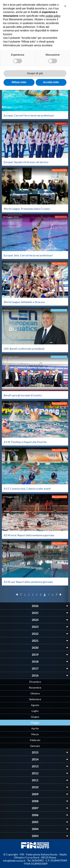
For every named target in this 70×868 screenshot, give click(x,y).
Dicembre (35, 682)
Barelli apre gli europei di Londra (23, 395)
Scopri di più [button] (35, 73)
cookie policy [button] (53, 16)
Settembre (35, 699)
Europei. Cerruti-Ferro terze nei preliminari (29, 115)
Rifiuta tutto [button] (19, 82)
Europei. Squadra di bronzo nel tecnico (26, 162)
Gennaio (35, 746)
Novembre (35, 688)
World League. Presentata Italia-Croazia (27, 209)
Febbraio (35, 740)
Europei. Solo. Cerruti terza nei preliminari (28, 255)
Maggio (35, 723)
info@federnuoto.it (14, 861)
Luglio (35, 711)
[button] (65, 6)
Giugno (35, 717)
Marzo (35, 734)
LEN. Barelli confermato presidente (24, 349)
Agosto (35, 705)
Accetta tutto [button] (51, 82)
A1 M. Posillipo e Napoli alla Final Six (25, 442)
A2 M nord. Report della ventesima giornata (29, 535)
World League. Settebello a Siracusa (24, 302)
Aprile (35, 728)
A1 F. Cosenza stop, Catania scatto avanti (27, 489)
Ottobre (35, 693)
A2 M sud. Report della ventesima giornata (28, 582)
